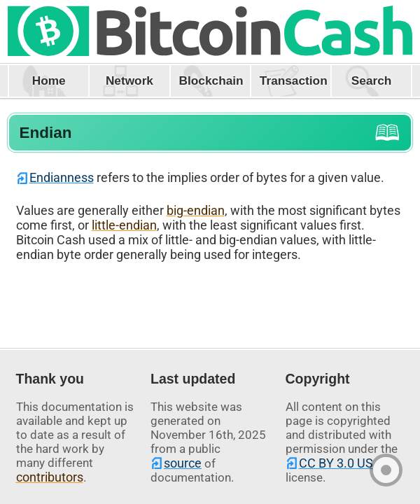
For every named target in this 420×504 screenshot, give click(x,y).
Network (129, 80)
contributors (50, 477)
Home (49, 80)
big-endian (196, 210)
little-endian (124, 225)
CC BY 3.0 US (336, 463)
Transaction (294, 80)
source (183, 463)
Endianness (62, 177)
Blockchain (211, 80)
